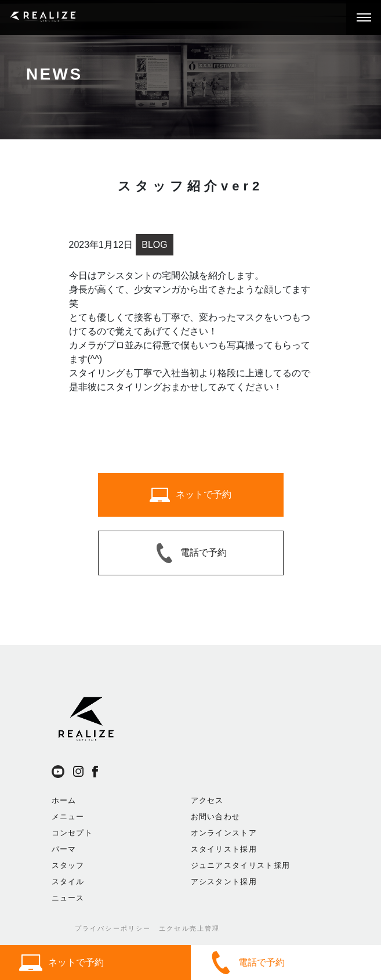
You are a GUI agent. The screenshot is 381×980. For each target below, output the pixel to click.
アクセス (207, 800)
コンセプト (72, 833)
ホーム (64, 800)
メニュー (68, 817)
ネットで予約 (61, 963)
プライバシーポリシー (113, 928)
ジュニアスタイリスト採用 (241, 865)
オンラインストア (224, 833)
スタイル (68, 882)
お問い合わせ (216, 817)
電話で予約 (247, 963)
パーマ (64, 849)
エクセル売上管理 (190, 928)
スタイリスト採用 (224, 849)
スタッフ (68, 865)
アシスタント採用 (224, 882)
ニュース (68, 898)
